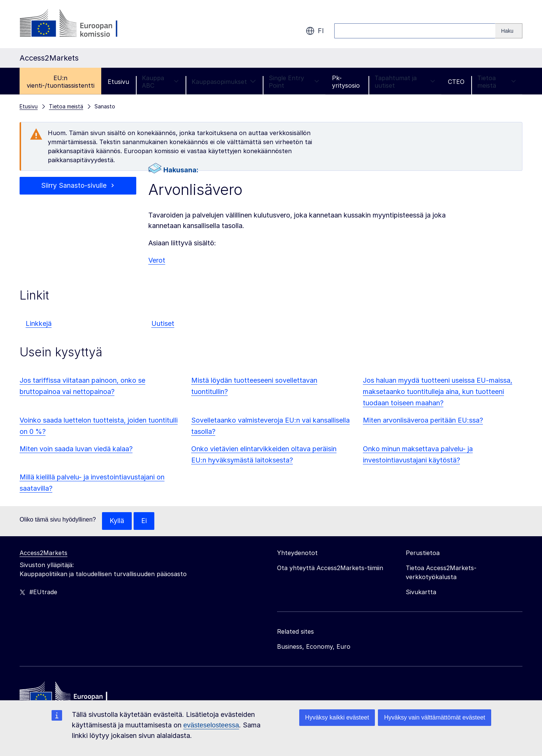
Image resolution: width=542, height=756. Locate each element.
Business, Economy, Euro (314, 647)
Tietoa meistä (497, 82)
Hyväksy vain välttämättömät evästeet (435, 717)
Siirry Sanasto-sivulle (74, 186)
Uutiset (163, 323)
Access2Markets (43, 553)
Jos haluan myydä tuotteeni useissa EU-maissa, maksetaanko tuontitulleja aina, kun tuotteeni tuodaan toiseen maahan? (438, 392)
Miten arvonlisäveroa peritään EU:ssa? (423, 420)
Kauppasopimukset (224, 82)
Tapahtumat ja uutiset (405, 82)
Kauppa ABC (160, 82)
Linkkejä (39, 323)
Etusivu (118, 82)
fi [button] (315, 31)
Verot (157, 260)
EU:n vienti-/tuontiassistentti (61, 82)
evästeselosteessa (211, 725)
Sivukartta (421, 592)
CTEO (456, 82)
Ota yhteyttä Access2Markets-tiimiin (330, 568)
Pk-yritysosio (346, 82)
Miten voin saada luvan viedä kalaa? (76, 449)
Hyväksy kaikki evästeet (337, 717)
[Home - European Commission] (74, 697)
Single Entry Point (294, 82)
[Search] (509, 31)
